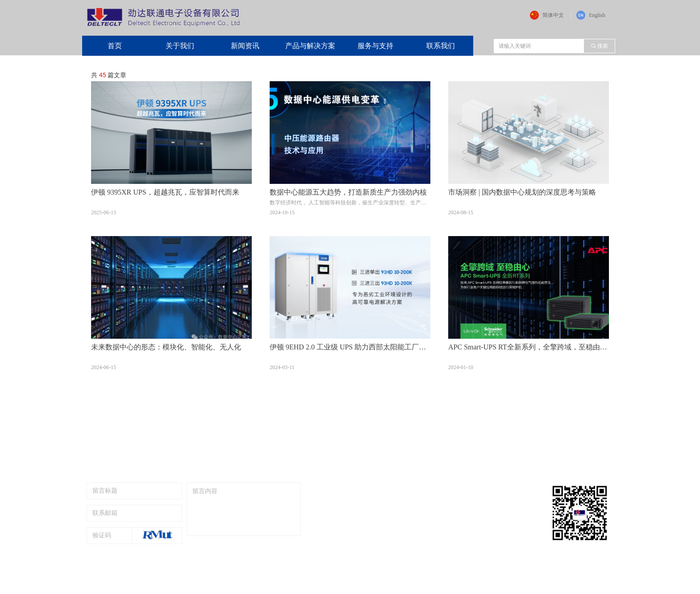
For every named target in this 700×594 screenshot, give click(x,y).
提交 (279, 550)
